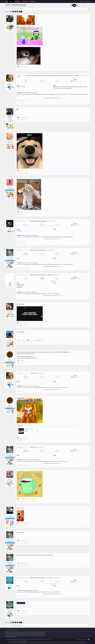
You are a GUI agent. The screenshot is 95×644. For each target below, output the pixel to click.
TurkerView (59, 98)
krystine (10, 585)
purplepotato (10, 141)
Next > (20, 12)
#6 (88, 244)
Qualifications (20, 94)
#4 (88, 173)
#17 (88, 543)
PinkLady (10, 479)
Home (6, 1)
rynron (10, 282)
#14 (88, 465)
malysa (10, 359)
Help (84, 640)
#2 (88, 103)
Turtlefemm (10, 610)
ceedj (27, 7)
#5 (88, 214)
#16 (88, 526)
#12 (88, 391)
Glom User (19, 221)
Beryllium (79, 640)
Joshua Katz (20, 275)
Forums (11, 1)
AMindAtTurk (10, 187)
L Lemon (10, 515)
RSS (89, 639)
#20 (88, 613)
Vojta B (19, 76)
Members (18, 1)
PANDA (19, 77)
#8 (88, 298)
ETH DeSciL (20, 373)
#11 (88, 363)
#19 (88, 596)
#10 (88, 343)
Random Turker (10, 257)
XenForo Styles (39, 640)
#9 (88, 325)
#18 (88, 566)
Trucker (10, 339)
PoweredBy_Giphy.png (29, 429)
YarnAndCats (10, 311)
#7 (88, 268)
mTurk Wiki (25, 1)
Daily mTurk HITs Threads (16, 7)
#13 (88, 441)
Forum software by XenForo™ (16, 640)
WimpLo (19, 120)
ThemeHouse (24, 641)
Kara (10, 83)
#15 (88, 501)
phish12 (10, 228)
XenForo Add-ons (31, 640)
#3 (88, 120)
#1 (88, 69)
